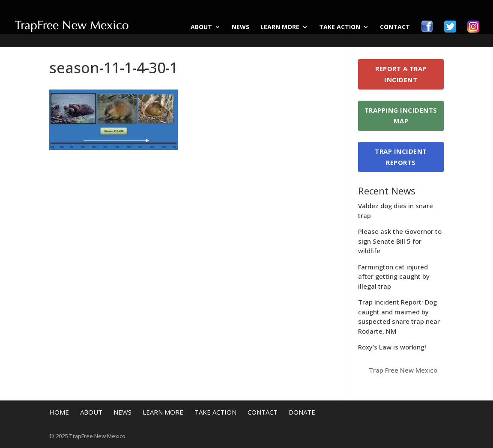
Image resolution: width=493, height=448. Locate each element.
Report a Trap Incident (401, 74)
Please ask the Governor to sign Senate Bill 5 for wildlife (400, 241)
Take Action (340, 27)
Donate (302, 412)
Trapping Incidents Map (401, 116)
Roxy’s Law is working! (392, 347)
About (201, 27)
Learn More (280, 27)
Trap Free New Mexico (403, 370)
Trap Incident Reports (401, 157)
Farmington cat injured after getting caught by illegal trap (394, 276)
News (241, 27)
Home (59, 412)
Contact (395, 27)
